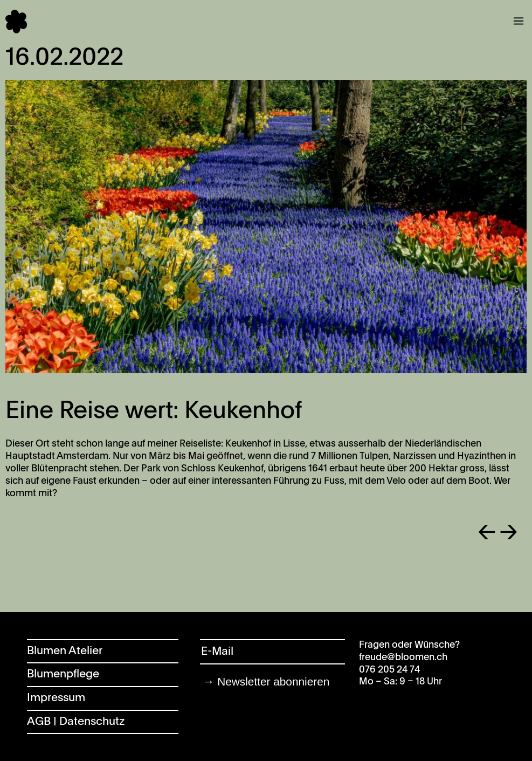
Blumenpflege (63, 674)
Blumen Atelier (65, 651)
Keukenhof (248, 444)
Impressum (56, 698)
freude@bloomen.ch (403, 657)
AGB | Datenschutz (76, 722)
